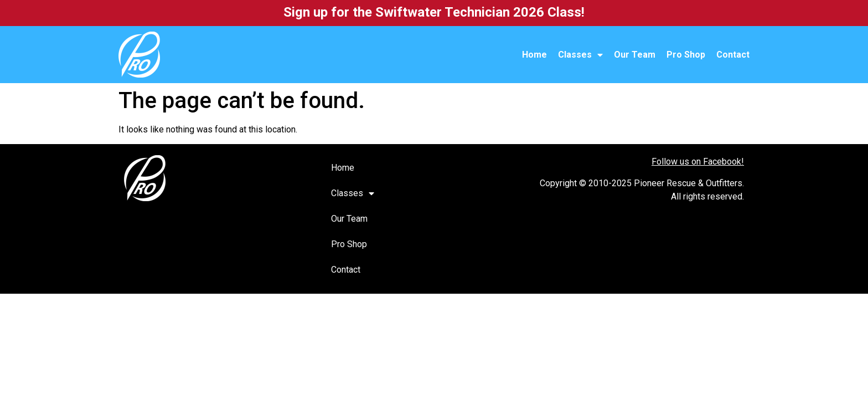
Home (534, 55)
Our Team (635, 55)
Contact (733, 55)
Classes (580, 55)
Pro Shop (686, 55)
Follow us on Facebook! (698, 162)
